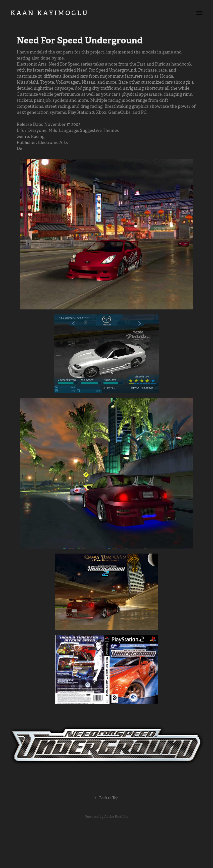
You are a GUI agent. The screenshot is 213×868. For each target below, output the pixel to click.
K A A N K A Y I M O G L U (55, 13)
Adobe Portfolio (116, 817)
